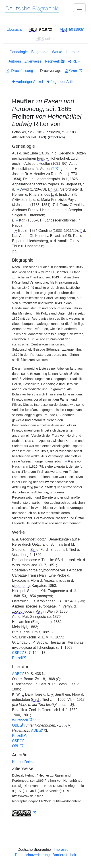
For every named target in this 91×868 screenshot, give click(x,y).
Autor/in (15, 61)
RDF (74, 61)
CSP (16, 653)
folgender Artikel (61, 82)
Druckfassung (20, 71)
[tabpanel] (45, 434)
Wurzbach (20, 720)
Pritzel (17, 658)
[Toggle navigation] (79, 8)
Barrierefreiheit (64, 855)
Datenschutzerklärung (32, 855)
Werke (57, 52)
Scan (71, 71)
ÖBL (16, 725)
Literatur (72, 52)
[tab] (41, 30)
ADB (16, 674)
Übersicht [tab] (14, 29)
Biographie (40, 52)
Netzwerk (55, 61)
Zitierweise (33, 61)
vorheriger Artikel (28, 82)
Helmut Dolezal (24, 762)
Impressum (63, 850)
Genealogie (19, 52)
